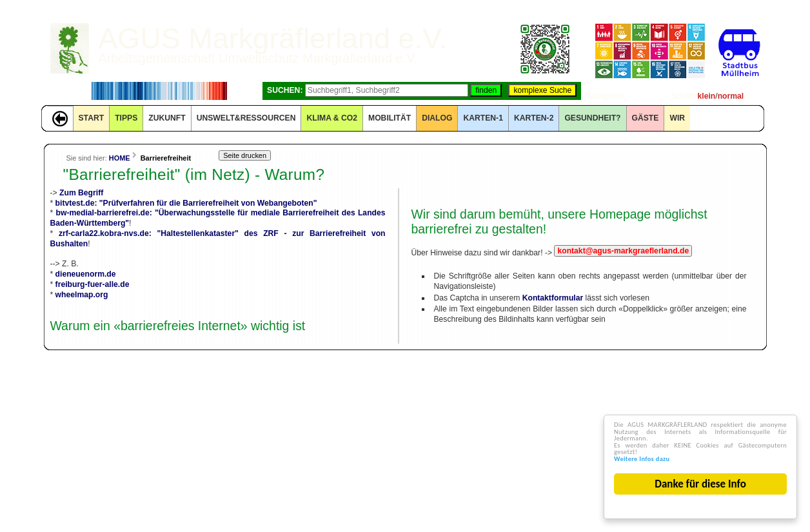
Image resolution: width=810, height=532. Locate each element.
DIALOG (437, 118)
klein (707, 96)
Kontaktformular (553, 298)
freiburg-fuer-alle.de (93, 284)
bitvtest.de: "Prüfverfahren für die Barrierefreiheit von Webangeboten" (186, 203)
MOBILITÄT (390, 118)
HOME (120, 158)
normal (731, 96)
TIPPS (126, 118)
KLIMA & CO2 (332, 118)
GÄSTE (646, 118)
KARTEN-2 (534, 118)
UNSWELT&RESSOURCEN (246, 118)
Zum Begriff (81, 193)
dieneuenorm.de (86, 274)
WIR (677, 118)
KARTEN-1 (483, 118)
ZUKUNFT (167, 118)
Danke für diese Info (703, 484)
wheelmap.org (82, 295)
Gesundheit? (592, 118)
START (92, 118)
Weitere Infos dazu (661, 457)
